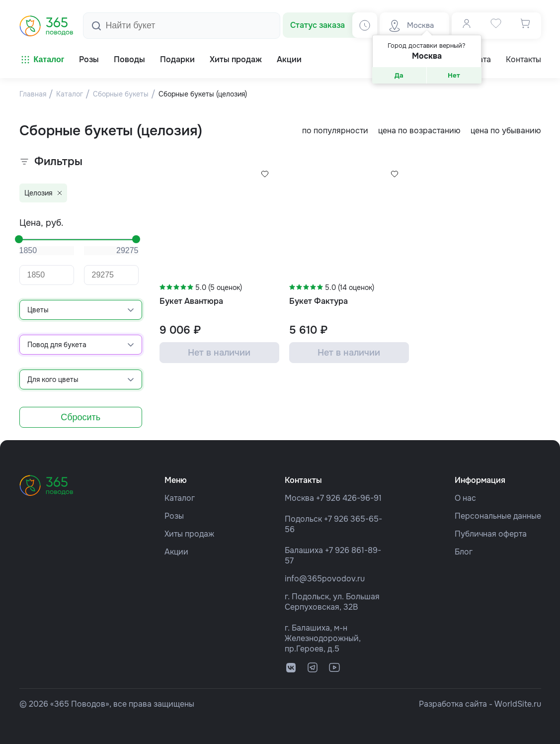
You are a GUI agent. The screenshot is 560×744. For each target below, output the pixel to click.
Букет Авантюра (191, 301)
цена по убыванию (506, 131)
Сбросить (80, 417)
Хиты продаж (189, 534)
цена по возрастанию (419, 131)
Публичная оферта (491, 534)
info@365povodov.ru (325, 579)
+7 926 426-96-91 (349, 498)
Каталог (42, 60)
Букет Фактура (319, 301)
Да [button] (399, 75)
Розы (174, 516)
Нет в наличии (219, 353)
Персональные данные (498, 516)
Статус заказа (318, 25)
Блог (464, 552)
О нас (465, 498)
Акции (176, 552)
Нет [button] (454, 75)
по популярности (335, 131)
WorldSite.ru (518, 704)
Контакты (523, 60)
